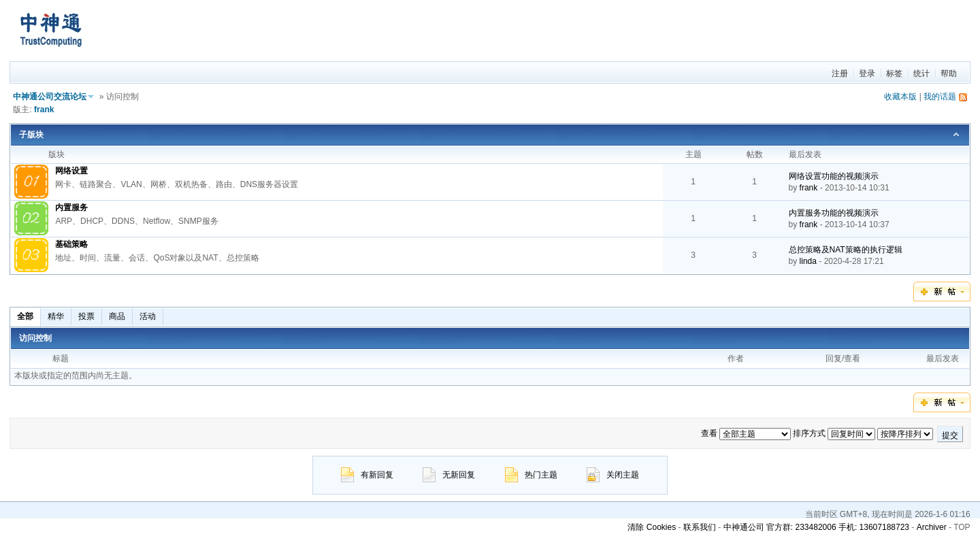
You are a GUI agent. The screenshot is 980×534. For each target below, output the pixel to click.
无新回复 (449, 475)
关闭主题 (613, 475)
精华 (56, 316)
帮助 (949, 73)
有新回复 (367, 475)
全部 (25, 316)
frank (44, 110)
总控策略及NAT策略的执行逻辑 (846, 250)
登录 (867, 73)
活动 (148, 316)
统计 (921, 73)
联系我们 (700, 527)
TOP (962, 527)
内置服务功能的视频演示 (834, 213)
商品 (117, 316)
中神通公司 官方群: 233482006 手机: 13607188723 (816, 527)
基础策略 (71, 244)
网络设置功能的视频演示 (834, 176)
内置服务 (71, 207)
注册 (840, 73)
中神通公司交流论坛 (50, 97)
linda (808, 261)
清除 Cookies (652, 527)
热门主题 (531, 475)
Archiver (932, 527)
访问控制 (35, 338)
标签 (894, 73)
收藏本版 (900, 97)
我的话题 (940, 97)
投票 (86, 316)
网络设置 (71, 171)
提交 (950, 435)
